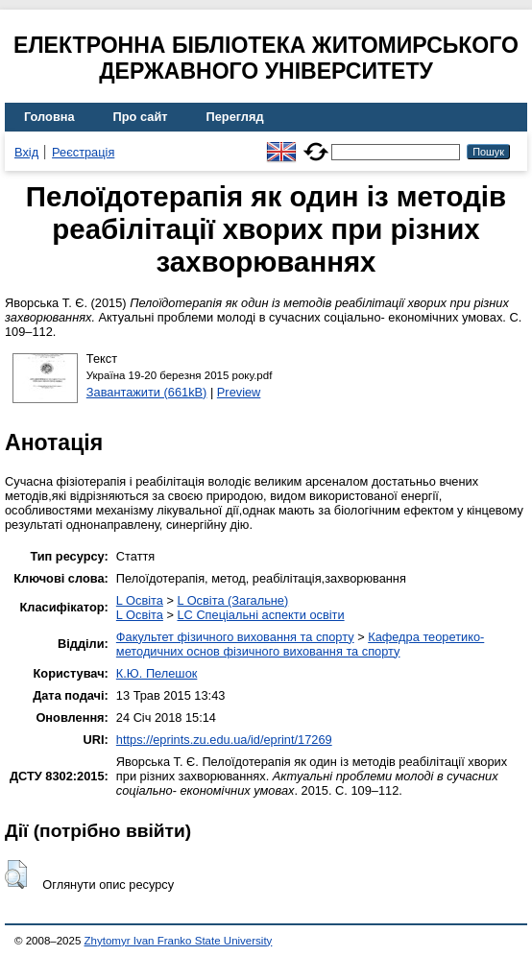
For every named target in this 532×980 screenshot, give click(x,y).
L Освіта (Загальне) (232, 600)
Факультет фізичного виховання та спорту (235, 637)
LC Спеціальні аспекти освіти (260, 615)
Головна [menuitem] (49, 117)
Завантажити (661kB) (147, 392)
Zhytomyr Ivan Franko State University (179, 941)
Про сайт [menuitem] (141, 117)
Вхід (26, 152)
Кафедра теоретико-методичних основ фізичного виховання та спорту (300, 644)
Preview (239, 392)
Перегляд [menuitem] (235, 117)
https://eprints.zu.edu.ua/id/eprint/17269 (224, 740)
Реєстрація (83, 152)
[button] (16, 874)
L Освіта (140, 600)
